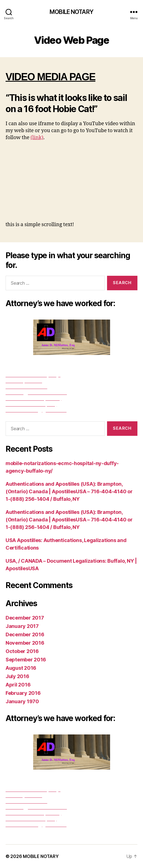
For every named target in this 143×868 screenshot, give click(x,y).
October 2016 (22, 651)
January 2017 (22, 626)
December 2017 (25, 618)
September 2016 (26, 660)
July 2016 (17, 676)
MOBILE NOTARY (71, 12)
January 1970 (22, 701)
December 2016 (25, 634)
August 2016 (21, 668)
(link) (37, 138)
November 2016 (25, 643)
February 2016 (23, 693)
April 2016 (18, 685)
